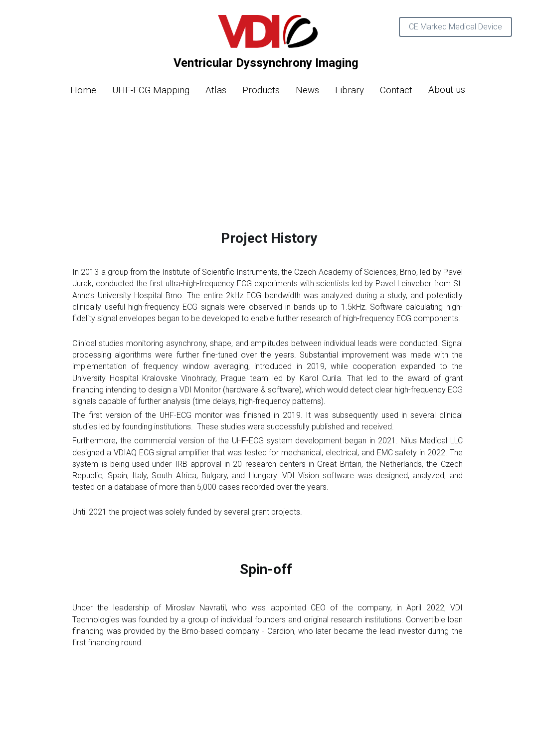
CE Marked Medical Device (455, 27)
